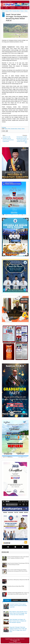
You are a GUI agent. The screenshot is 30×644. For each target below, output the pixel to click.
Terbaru (19, 129)
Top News (7, 600)
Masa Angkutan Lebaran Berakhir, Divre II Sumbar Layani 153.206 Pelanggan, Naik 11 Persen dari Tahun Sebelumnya (18, 613)
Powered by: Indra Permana (15, 642)
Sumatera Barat (14, 129)
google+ (26, 2)
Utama (23, 129)
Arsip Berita (15, 600)
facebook (24, 2)
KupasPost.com (9, 639)
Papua (6, 129)
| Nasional (10, 8)
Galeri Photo (23, 600)
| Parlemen (17, 8)
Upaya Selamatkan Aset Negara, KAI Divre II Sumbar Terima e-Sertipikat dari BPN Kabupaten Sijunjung (18, 621)
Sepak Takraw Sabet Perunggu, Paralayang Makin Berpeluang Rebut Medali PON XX (17, 17)
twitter (22, 2)
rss (28, 2)
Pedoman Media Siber (15, 640)
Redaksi (15, 641)
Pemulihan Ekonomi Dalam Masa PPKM (16, 586)
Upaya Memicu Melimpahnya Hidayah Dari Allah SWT (19, 580)
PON (9, 129)
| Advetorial (24, 8)
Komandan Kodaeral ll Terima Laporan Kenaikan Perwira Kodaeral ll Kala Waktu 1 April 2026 (18, 606)
